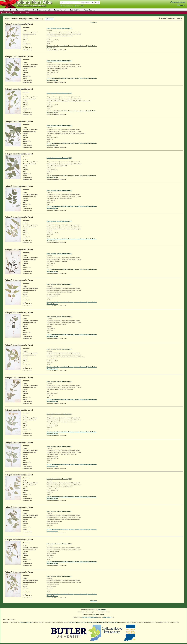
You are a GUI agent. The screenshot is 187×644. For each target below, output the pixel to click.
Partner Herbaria (60, 10)
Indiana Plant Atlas (7, 13)
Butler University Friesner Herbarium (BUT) (59, 28)
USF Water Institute (99, 615)
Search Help (79, 6)
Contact (181, 5)
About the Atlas (90, 10)
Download (49, 19)
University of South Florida (90, 617)
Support (178, 2)
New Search (93, 22)
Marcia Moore (102, 609)
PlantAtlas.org (107, 617)
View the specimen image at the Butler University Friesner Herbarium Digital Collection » (72, 46)
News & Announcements (42, 10)
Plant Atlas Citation (52, 48)
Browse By (14, 10)
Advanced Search (67, 6)
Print (180, 18)
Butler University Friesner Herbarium (108, 622)
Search (26, 10)
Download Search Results (167, 18)
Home (4, 10)
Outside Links (75, 10)
